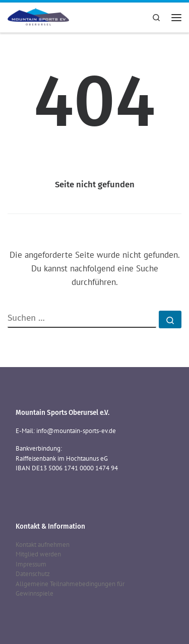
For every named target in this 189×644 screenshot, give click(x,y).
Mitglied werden (38, 554)
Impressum (31, 564)
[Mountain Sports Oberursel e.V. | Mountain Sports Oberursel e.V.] (38, 16)
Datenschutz (33, 574)
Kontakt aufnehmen (43, 545)
